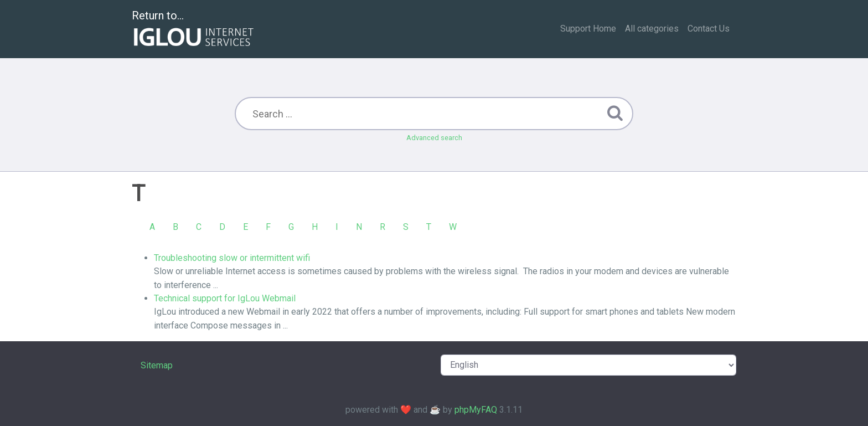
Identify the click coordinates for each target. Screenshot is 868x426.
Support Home (588, 29)
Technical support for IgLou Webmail (225, 298)
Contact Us (709, 29)
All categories (652, 29)
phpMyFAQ (476, 410)
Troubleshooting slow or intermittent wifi (232, 258)
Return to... (194, 30)
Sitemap (157, 365)
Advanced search (434, 138)
